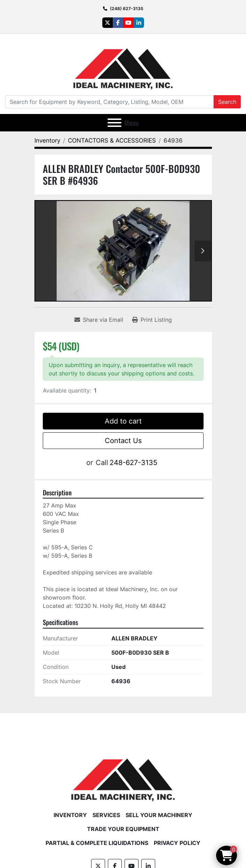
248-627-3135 (133, 463)
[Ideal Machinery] (123, 775)
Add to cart (123, 421)
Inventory (70, 815)
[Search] (109, 102)
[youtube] (128, 23)
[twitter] (108, 23)
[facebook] (118, 23)
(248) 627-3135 (127, 9)
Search (227, 102)
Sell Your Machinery (159, 815)
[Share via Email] (99, 320)
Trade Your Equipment (123, 829)
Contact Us (123, 441)
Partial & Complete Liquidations (97, 843)
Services (106, 815)
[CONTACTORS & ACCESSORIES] (112, 140)
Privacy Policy (177, 843)
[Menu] (114, 123)
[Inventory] (47, 140)
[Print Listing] (152, 320)
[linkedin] (139, 23)
